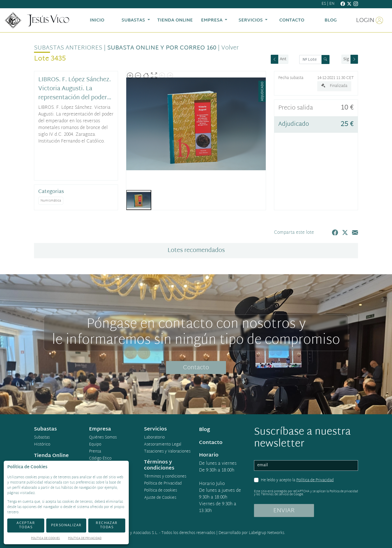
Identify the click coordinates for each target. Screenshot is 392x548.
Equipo (95, 445)
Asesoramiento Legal (163, 445)
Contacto (196, 368)
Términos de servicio (275, 494)
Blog (204, 430)
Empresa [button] (212, 20)
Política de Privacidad (315, 480)
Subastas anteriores (68, 48)
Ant (283, 59)
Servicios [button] (251, 20)
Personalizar (66, 525)
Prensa (95, 452)
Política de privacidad (344, 491)
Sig (346, 59)
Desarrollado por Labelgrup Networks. (252, 533)
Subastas (42, 438)
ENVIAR (284, 511)
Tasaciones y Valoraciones (167, 452)
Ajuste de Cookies (160, 498)
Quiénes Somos (103, 438)
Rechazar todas (107, 525)
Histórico (42, 445)
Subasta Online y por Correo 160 (162, 48)
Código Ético (100, 459)
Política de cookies (160, 491)
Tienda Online (51, 456)
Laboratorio (154, 438)
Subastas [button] (134, 20)
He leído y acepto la (297, 480)
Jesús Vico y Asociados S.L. (135, 533)
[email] (306, 465)
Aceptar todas (26, 525)
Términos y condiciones (165, 477)
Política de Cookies (45, 539)
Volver (230, 48)
